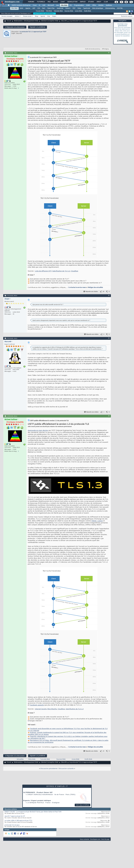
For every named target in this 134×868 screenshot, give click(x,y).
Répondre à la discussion (15, 27)
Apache (28, 8)
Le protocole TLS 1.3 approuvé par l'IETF (33, 32)
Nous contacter (85, 839)
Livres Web (79, 11)
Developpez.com (95, 839)
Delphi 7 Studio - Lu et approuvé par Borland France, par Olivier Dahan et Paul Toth (33, 812)
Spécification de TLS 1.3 (61, 271)
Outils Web (87, 11)
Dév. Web (64, 5)
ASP (34, 8)
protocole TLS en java (12, 825)
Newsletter (72, 2)
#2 (109, 295)
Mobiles (101, 5)
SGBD (88, 5)
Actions (17, 16)
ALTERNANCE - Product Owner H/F (38, 792)
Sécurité (64, 21)
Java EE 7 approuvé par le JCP (15, 816)
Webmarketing (110, 8)
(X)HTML (120, 8)
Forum (9, 21)
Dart (44, 8)
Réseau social (27, 16)
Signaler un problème (38, 27)
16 (104, 292)
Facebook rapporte (37, 705)
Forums (31, 2)
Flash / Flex (51, 8)
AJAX (21, 8)
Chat (62, 2)
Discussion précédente (49, 769)
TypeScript (87, 8)
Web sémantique (98, 8)
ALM (44, 5)
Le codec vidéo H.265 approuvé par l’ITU (18, 821)
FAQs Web (32, 759)
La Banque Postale (36, 803)
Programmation (79, 5)
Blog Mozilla (52, 709)
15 (104, 751)
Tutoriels (41, 2)
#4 (109, 416)
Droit (99, 2)
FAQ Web (49, 11)
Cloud (35, 5)
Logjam (100, 521)
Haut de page (105, 839)
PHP (74, 8)
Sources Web (69, 11)
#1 (109, 53)
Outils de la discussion (92, 49)
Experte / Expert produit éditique (37, 800)
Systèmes (109, 5)
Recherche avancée (127, 16)
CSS (39, 8)
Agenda (43, 16)
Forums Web (40, 11)
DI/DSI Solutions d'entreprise (21, 5)
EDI (71, 5)
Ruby (79, 8)
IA (39, 5)
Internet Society (41, 709)
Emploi (83, 2)
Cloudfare (75, 271)
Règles (54, 16)
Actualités (20, 759)
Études (91, 2)
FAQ (49, 2)
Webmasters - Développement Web (26, 21)
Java (57, 5)
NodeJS (68, 8)
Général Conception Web (50, 21)
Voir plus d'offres (83, 805)
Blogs (55, 2)
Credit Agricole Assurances (40, 795)
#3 (109, 338)
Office (94, 5)
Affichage (105, 49)
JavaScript (60, 8)
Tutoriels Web (58, 11)
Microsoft (51, 5)
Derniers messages (7, 16)
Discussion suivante (66, 769)
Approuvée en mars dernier (38, 430)
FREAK (94, 521)
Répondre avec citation (91, 292)
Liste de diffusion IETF (43, 271)
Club (106, 2)
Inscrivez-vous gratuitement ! (45, 14)
